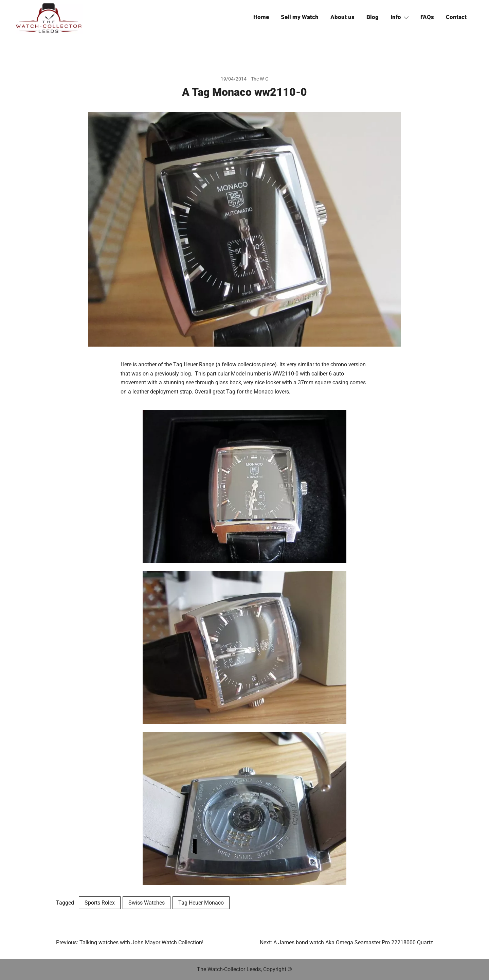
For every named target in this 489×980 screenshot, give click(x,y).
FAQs (427, 17)
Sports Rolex (100, 903)
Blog (373, 17)
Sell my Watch (300, 17)
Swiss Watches (147, 903)
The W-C (260, 79)
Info (396, 17)
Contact (456, 17)
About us (342, 17)
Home (261, 17)
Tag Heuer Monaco (201, 903)
